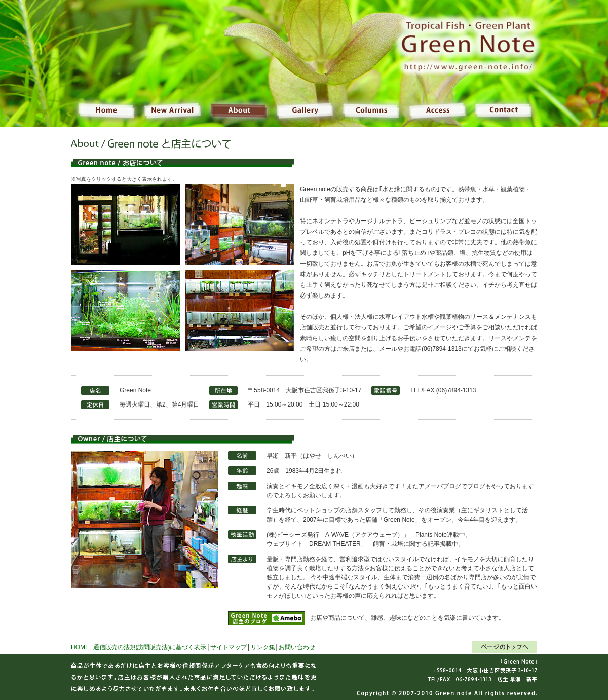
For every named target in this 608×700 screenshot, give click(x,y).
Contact (538, 109)
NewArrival (172, 109)
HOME (80, 647)
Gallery (304, 109)
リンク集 (263, 647)
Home (70, 109)
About (238, 109)
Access (436, 109)
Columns (370, 109)
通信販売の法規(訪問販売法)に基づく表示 (150, 647)
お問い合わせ (297, 647)
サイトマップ (229, 647)
